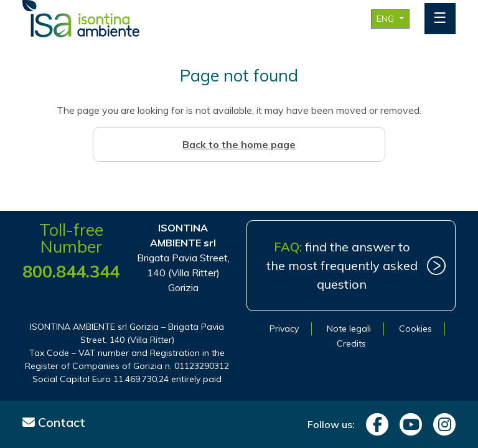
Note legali (349, 329)
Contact (54, 422)
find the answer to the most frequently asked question (342, 265)
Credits (351, 343)
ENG (387, 19)
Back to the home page (239, 144)
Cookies (415, 329)
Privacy (284, 329)
